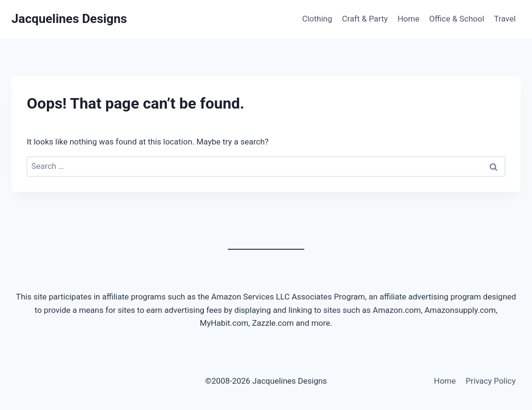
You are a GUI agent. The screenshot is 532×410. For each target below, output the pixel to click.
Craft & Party (365, 19)
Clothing (317, 19)
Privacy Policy (491, 381)
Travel (504, 19)
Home (409, 19)
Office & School (457, 19)
